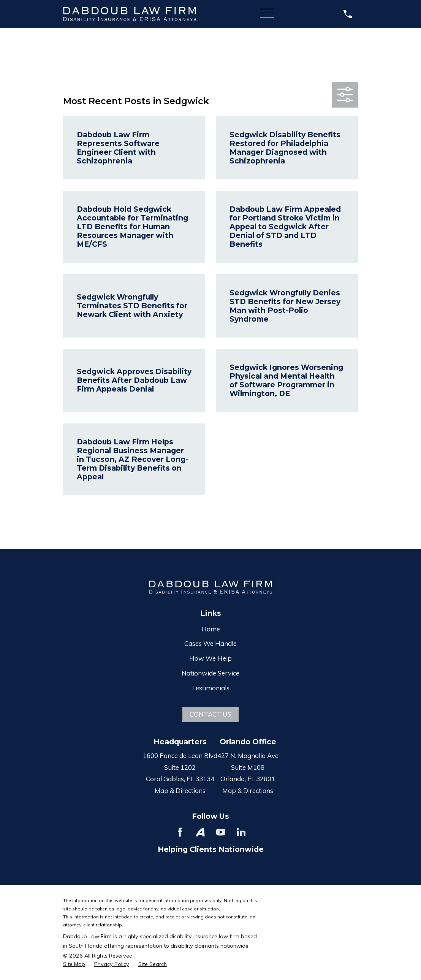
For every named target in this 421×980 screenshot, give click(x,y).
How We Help (210, 658)
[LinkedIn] (241, 832)
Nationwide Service (210, 673)
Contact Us (210, 714)
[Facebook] (180, 832)
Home (211, 629)
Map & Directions (180, 791)
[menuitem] (74, 964)
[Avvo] (200, 832)
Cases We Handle (210, 643)
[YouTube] (221, 832)
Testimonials (210, 688)
